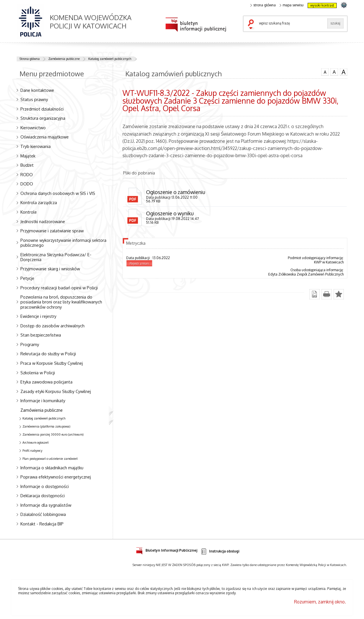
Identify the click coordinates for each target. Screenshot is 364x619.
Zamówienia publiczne (64, 59)
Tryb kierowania (36, 146)
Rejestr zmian (139, 263)
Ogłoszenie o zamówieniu (176, 192)
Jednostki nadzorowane (43, 221)
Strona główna (30, 59)
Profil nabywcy (32, 451)
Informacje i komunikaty (43, 400)
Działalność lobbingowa (43, 514)
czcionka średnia (334, 72)
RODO (27, 174)
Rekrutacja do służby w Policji (48, 354)
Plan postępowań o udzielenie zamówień (50, 459)
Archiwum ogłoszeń (36, 443)
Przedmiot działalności (42, 109)
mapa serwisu (292, 5)
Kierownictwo (33, 128)
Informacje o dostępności (45, 486)
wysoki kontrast (322, 5)
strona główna (263, 5)
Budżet (27, 165)
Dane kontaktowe (37, 90)
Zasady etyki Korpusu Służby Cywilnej (56, 391)
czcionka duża (344, 72)
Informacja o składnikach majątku (52, 468)
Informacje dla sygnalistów (46, 505)
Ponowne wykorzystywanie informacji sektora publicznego (63, 243)
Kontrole (29, 212)
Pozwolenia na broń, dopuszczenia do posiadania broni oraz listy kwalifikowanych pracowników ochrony (61, 302)
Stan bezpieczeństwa (41, 335)
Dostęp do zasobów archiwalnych (52, 326)
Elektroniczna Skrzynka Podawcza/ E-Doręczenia (56, 257)
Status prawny (34, 99)
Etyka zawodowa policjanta (46, 382)
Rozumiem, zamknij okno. (320, 602)
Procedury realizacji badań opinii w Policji (59, 288)
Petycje (27, 278)
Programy (30, 344)
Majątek (28, 156)
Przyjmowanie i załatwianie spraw (52, 231)
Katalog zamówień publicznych (110, 59)
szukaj (252, 25)
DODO (27, 184)
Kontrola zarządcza (39, 202)
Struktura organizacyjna (43, 118)
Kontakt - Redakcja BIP (42, 524)
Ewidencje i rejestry (38, 316)
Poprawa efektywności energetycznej (56, 477)
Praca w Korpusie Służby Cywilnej (52, 363)
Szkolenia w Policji (38, 373)
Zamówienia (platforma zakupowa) (46, 426)
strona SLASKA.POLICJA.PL (344, 5)
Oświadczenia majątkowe (45, 137)
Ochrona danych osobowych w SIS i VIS (58, 193)
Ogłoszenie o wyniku (170, 213)
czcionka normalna (325, 71)
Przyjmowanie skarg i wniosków (50, 269)
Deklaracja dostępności (43, 495)
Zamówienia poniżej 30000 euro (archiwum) (53, 434)
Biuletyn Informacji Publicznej (167, 549)
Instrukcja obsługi (220, 551)
